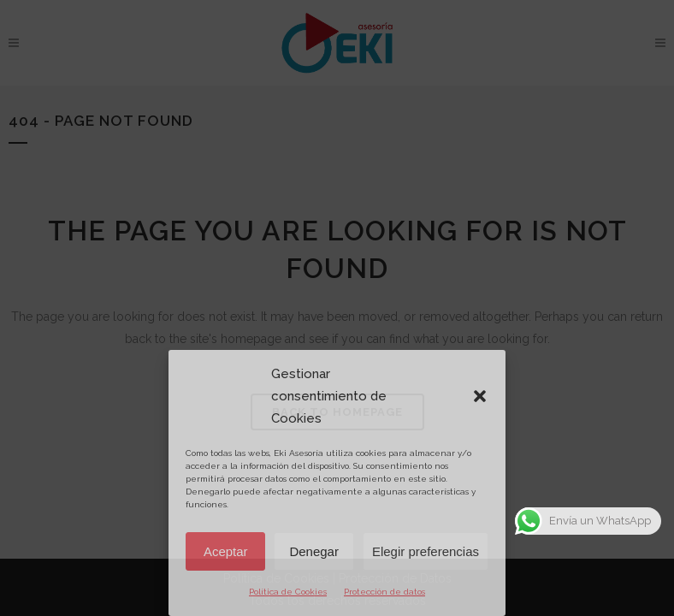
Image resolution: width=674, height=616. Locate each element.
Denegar (314, 551)
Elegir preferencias (426, 551)
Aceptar (226, 551)
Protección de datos (384, 592)
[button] (480, 396)
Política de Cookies (288, 592)
